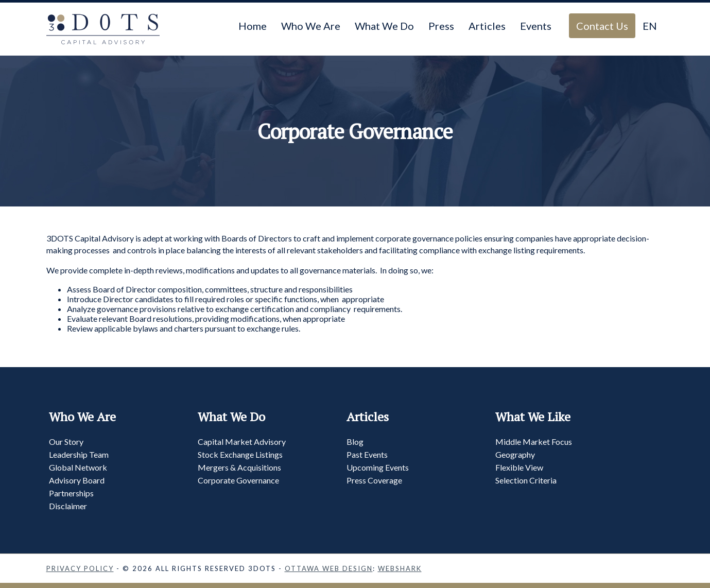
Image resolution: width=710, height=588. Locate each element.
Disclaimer (68, 506)
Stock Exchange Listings (240, 454)
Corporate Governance (238, 480)
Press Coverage (374, 480)
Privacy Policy (80, 568)
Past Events (367, 454)
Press (441, 26)
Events (536, 26)
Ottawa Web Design (329, 568)
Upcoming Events (378, 467)
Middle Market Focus (534, 442)
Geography (515, 454)
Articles (487, 26)
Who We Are (311, 26)
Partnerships (71, 493)
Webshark (400, 568)
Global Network (78, 467)
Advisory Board (77, 480)
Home (253, 26)
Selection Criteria (526, 480)
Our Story (66, 442)
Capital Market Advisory (242, 442)
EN (650, 26)
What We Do (384, 26)
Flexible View (519, 467)
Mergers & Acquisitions (239, 467)
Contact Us (602, 26)
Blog (355, 442)
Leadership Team (79, 454)
